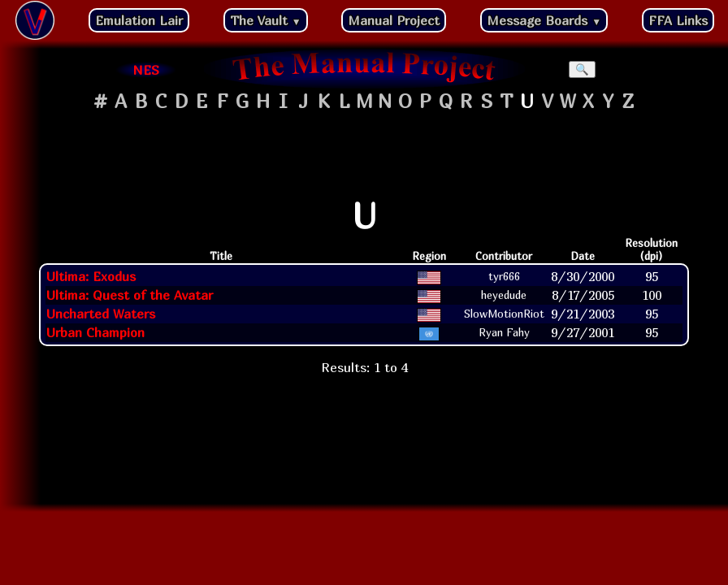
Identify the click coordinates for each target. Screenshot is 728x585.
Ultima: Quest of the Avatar (130, 295)
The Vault (266, 20)
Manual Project (394, 20)
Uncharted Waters (101, 314)
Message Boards (544, 20)
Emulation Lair (139, 20)
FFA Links (678, 20)
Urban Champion (95, 332)
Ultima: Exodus (91, 276)
